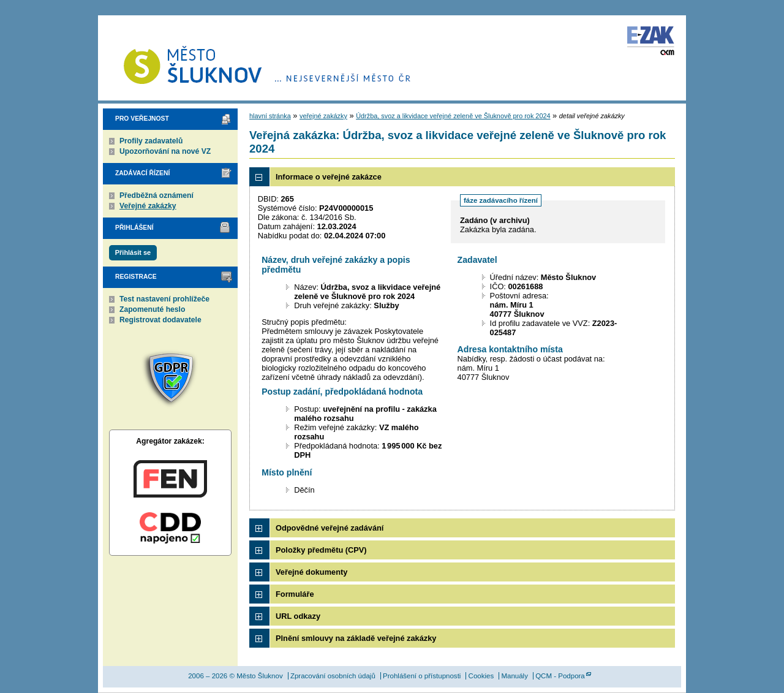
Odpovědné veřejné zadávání (330, 528)
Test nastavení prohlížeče (164, 299)
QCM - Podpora (560, 676)
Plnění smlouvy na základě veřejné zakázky (356, 638)
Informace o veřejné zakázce (329, 177)
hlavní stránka (270, 116)
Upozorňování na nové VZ (165, 151)
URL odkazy (298, 616)
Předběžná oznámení (156, 195)
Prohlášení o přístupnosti (422, 676)
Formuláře (295, 594)
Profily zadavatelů (151, 141)
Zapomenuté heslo (152, 309)
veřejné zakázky (323, 116)
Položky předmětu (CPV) (321, 550)
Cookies (481, 676)
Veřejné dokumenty (311, 572)
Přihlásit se (133, 252)
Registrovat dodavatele (160, 320)
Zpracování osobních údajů (333, 676)
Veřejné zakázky (148, 206)
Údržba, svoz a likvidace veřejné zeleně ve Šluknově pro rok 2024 (453, 116)
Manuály (514, 676)
